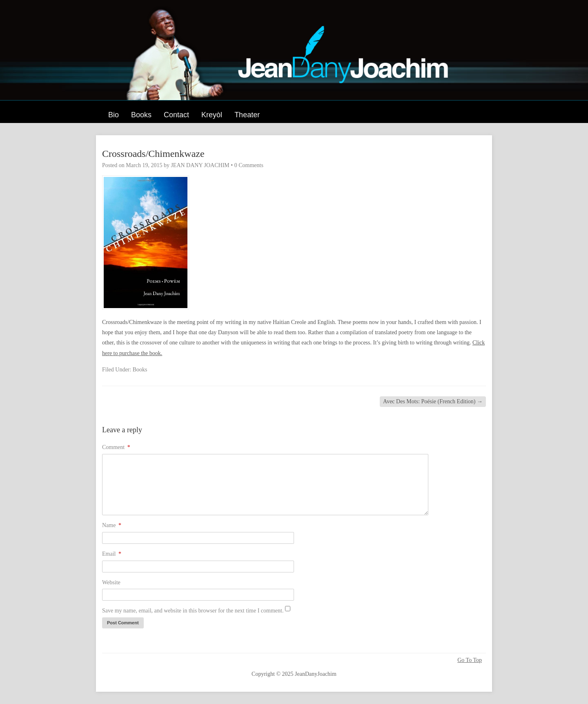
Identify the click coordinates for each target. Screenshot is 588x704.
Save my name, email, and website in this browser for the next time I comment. (193, 611)
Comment (116, 447)
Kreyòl (212, 115)
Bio (114, 115)
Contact (176, 115)
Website (111, 582)
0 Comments (249, 165)
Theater (247, 115)
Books (141, 115)
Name (112, 525)
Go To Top (470, 660)
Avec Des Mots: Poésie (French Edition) (433, 401)
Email (112, 554)
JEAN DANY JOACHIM (200, 165)
